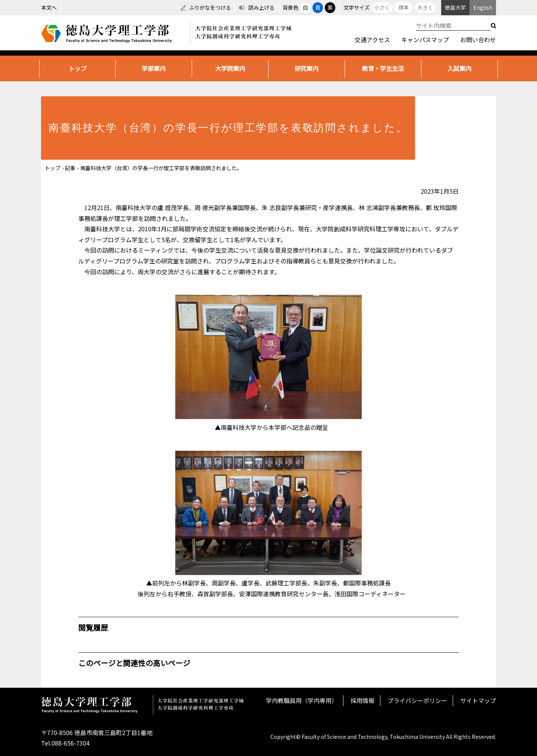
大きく (425, 7)
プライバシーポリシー (417, 700)
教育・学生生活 (383, 68)
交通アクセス (372, 40)
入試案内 (459, 68)
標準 (403, 7)
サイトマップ (478, 700)
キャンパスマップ (425, 40)
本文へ (49, 7)
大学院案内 (230, 68)
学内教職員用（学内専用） (302, 700)
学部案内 (154, 68)
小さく (382, 7)
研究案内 (307, 68)
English (483, 7)
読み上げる (261, 7)
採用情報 (362, 700)
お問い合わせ (478, 40)
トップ (78, 68)
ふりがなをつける (210, 7)
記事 (70, 168)
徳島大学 (455, 7)
